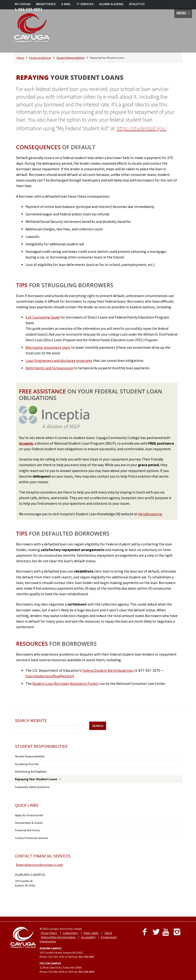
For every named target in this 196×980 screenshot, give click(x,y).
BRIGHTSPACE (46, 4)
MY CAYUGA (23, 4)
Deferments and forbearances (49, 368)
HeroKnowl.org (150, 514)
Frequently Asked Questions (32, 786)
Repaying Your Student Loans (34, 779)
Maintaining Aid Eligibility (30, 771)
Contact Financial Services (31, 835)
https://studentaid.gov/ (142, 128)
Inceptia (26, 443)
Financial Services (40, 58)
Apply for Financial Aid (28, 814)
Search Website (31, 720)
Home (20, 58)
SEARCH (98, 726)
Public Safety (91, 930)
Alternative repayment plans (48, 347)
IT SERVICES (85, 4)
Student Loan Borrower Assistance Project (66, 684)
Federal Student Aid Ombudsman (108, 670)
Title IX (108, 930)
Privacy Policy (49, 930)
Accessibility (88, 935)
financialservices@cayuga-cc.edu (39, 862)
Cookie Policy (70, 930)
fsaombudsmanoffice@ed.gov (49, 676)
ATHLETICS (137, 4)
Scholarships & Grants (28, 821)
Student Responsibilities (70, 58)
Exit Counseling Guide (43, 317)
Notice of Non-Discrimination (58, 935)
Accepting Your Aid (26, 764)
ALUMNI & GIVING (111, 4)
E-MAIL (66, 4)
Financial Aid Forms (27, 828)
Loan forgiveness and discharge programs (59, 361)
